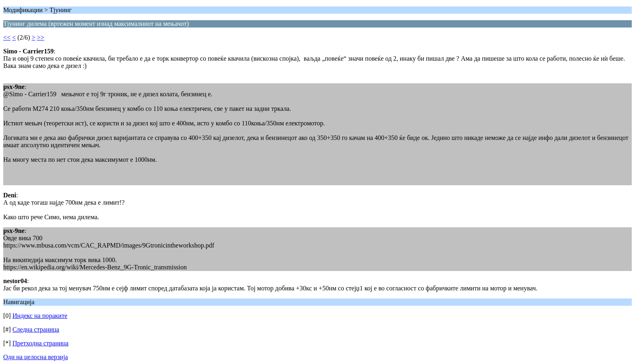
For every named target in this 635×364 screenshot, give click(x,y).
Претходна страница (41, 343)
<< (7, 37)
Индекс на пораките (40, 316)
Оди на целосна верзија (36, 357)
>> (40, 37)
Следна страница (36, 329)
